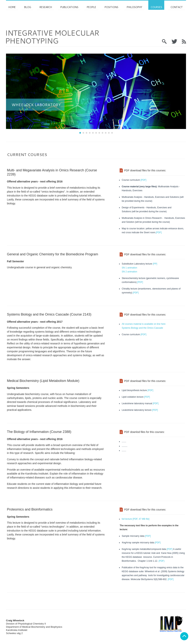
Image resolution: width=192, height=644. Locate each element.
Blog (27, 7)
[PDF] (144, 180)
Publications (69, 7)
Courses (156, 7)
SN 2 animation (129, 272)
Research (46, 7)
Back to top (184, 636)
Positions (111, 7)
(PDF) (161, 561)
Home (12, 7)
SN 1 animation (129, 268)
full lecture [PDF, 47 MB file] (135, 519)
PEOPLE (91, 7)
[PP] (155, 264)
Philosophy (134, 7)
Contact (177, 7)
